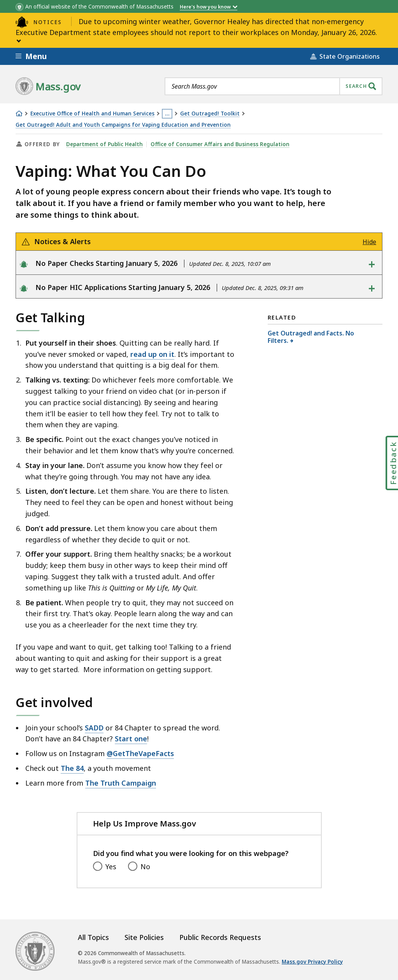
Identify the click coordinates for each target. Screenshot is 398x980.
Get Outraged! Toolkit (210, 114)
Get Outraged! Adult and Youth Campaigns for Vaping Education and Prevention (123, 125)
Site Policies (144, 937)
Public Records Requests (220, 937)
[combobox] (274, 86)
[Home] (19, 114)
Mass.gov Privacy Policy (312, 962)
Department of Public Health (104, 144)
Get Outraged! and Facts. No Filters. (311, 337)
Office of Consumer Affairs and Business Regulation (220, 144)
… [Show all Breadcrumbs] (167, 114)
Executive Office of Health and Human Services (92, 114)
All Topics (93, 937)
